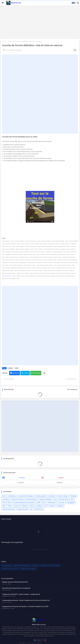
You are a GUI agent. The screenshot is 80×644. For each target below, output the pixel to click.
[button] (74, 3)
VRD (10, 41)
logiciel (52, 506)
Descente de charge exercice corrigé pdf (16, 588)
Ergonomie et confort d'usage (50, 565)
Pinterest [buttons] (60, 483)
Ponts (9, 503)
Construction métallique (26, 496)
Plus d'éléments (72, 390)
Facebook (16, 373)
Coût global (52, 496)
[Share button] (44, 373)
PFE (4, 503)
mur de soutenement (9, 509)
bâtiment (25, 506)
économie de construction (10, 569)
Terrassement (52, 503)
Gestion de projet (32, 499)
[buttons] (35, 640)
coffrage (39, 506)
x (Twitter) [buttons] (21, 483)
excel (46, 506)
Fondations (6, 499)
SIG (44, 503)
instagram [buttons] (61, 478)
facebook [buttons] (22, 478)
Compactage (12, 496)
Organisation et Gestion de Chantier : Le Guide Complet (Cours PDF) (25, 606)
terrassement (8, 276)
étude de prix (39, 509)
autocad (17, 506)
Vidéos (10, 368)
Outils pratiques (7, 565)
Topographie (71, 503)
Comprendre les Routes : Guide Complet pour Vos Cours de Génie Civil (26, 600)
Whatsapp (37, 373)
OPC (72, 499)
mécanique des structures (28, 569)
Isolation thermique (45, 499)
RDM (39, 503)
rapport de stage (23, 509)
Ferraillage (73, 496)
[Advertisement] (40, 22)
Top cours (61, 503)
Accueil (4, 41)
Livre (55, 499)
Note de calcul (64, 499)
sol (31, 509)
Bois (4, 496)
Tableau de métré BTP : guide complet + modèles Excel (21, 594)
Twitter (26, 373)
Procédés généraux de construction (24, 503)
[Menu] (3, 3)
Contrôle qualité (40, 496)
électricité (36, 565)
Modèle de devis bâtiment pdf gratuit (15, 582)
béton (32, 506)
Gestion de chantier (18, 499)
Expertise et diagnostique (22, 565)
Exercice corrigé (63, 496)
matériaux (60, 506)
